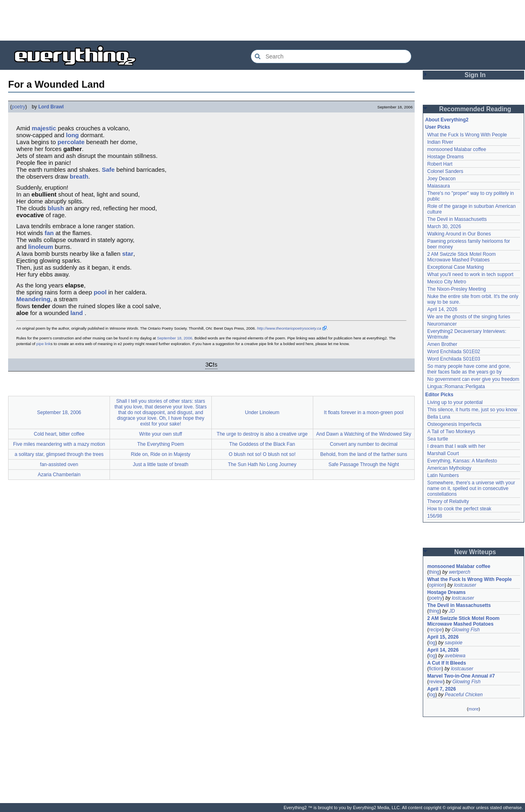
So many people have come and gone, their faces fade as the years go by (469, 369)
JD (452, 611)
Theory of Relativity (448, 501)
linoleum (41, 247)
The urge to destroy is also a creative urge (262, 434)
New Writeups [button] (475, 552)
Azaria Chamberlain (59, 475)
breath (79, 176)
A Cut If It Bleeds (447, 663)
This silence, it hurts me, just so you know (472, 410)
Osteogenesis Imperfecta (454, 424)
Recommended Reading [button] (475, 109)
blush (56, 208)
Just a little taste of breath (161, 464)
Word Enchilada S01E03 (454, 359)
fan (49, 233)
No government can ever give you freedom (473, 379)
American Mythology (449, 468)
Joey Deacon (441, 179)
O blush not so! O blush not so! (262, 454)
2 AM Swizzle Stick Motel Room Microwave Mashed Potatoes (462, 257)
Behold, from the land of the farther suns (364, 454)
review (436, 682)
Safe (108, 170)
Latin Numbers (443, 475)
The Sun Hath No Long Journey (262, 464)
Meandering (33, 299)
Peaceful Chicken (464, 695)
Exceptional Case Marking (455, 267)
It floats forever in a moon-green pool (364, 412)
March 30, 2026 (444, 227)
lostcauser (465, 585)
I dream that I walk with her (456, 446)
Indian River (440, 142)
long (73, 135)
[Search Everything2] (331, 56)
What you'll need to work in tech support (470, 274)
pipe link (44, 344)
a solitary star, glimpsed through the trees (59, 454)
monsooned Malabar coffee (457, 149)
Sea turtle (438, 439)
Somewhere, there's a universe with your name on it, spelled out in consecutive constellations (471, 488)
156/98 (435, 516)
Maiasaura (439, 186)
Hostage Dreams (445, 157)
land (76, 313)
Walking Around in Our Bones (459, 234)
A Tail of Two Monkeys (451, 432)
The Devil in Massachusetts (457, 219)
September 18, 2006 (175, 338)
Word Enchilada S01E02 (454, 352)
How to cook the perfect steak (459, 509)
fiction (435, 669)
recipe (436, 630)
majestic (44, 128)
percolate (71, 142)
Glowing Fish (466, 630)
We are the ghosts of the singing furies (469, 317)
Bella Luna (439, 417)
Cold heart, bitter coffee (59, 434)
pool (100, 292)
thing (434, 572)
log (432, 643)
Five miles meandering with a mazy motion (59, 444)
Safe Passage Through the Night (364, 464)
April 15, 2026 (443, 637)
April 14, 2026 (442, 309)
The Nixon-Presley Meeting (457, 289)
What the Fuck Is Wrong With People (467, 135)
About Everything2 (447, 120)
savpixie (453, 643)
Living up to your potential (455, 402)
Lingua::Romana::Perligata (456, 387)
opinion (437, 585)
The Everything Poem (160, 444)
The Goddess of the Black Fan (262, 444)
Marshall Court (443, 454)
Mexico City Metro (447, 282)
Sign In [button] (475, 75)
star (128, 254)
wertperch (459, 572)
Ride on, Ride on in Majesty (161, 454)
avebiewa (455, 656)
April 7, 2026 (442, 689)
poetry (18, 107)
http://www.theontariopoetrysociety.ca (289, 328)
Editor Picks (439, 395)
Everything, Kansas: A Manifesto (462, 461)
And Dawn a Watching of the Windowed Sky (364, 434)
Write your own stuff (161, 434)
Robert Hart (440, 164)
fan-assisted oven (59, 464)
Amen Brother (442, 344)
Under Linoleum (262, 412)
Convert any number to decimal (364, 444)
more (473, 709)
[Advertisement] (262, 20)
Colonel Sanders (445, 171)
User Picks (438, 127)
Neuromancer (442, 324)
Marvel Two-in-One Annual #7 (461, 676)
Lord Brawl (51, 107)
